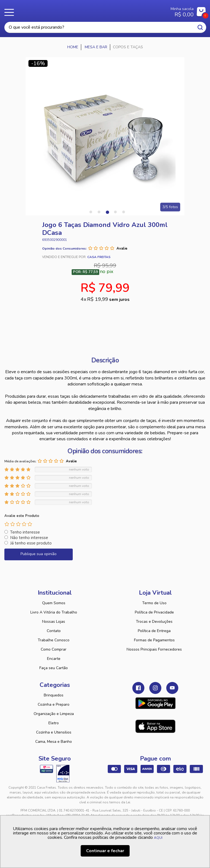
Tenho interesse (25, 532)
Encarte (54, 659)
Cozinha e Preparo (54, 704)
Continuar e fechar (105, 851)
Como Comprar (54, 649)
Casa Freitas (88, 10)
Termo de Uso (154, 603)
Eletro (54, 723)
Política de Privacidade (154, 612)
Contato (54, 631)
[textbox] (105, 27)
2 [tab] (99, 212)
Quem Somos (54, 603)
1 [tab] (91, 212)
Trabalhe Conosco (54, 640)
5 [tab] (124, 212)
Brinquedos (54, 695)
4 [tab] (115, 212)
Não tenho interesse (29, 538)
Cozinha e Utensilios (54, 732)
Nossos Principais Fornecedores (154, 649)
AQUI (158, 838)
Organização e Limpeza (54, 714)
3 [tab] (107, 212)
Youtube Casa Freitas (172, 688)
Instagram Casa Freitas (155, 688)
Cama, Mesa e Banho (54, 742)
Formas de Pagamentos (154, 640)
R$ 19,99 (108, 299)
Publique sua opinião (39, 554)
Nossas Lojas (54, 622)
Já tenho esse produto (31, 543)
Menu (11, 12)
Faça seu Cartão (54, 668)
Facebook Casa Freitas (138, 688)
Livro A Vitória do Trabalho (54, 612)
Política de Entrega (154, 631)
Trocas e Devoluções (154, 622)
